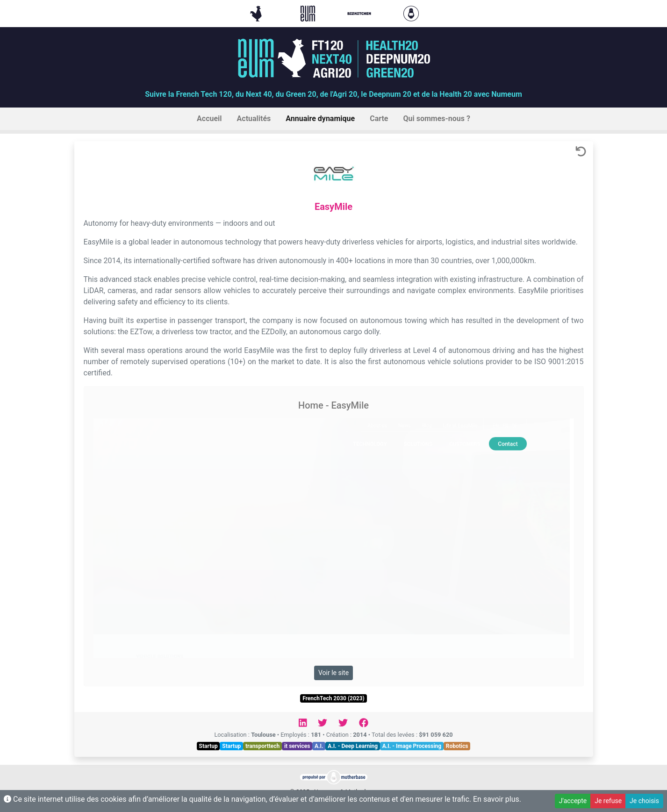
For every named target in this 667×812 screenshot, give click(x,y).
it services (297, 746)
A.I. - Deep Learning (353, 746)
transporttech (262, 746)
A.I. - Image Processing (412, 746)
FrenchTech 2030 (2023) (333, 698)
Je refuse (608, 801)
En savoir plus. (497, 799)
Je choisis (644, 801)
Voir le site (333, 673)
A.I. (319, 746)
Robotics (457, 746)
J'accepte (573, 801)
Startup (208, 746)
